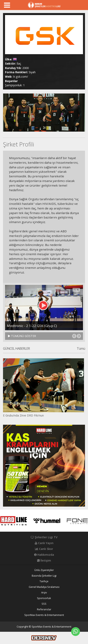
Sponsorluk (44, 598)
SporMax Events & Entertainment (44, 615)
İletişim (44, 561)
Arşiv (44, 593)
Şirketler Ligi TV (44, 537)
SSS (44, 604)
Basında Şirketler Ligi (44, 576)
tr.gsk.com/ (20, 77)
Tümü (81, 349)
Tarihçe (44, 581)
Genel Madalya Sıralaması (44, 587)
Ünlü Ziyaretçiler (44, 570)
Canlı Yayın (44, 543)
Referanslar (44, 609)
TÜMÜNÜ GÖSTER (22, 336)
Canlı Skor (44, 549)
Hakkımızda (44, 555)
